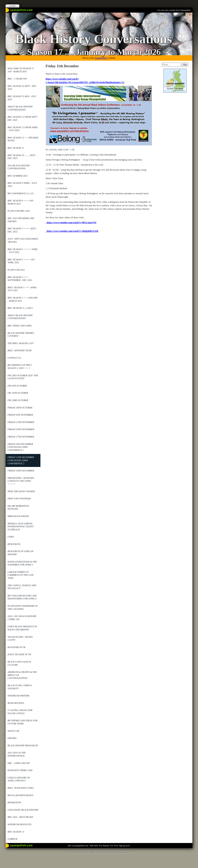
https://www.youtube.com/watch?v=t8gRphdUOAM (72, 231)
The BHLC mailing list (20, 343)
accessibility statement (118, 853)
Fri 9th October (17, 386)
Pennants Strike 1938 (20, 770)
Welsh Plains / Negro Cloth (20, 638)
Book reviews (16, 703)
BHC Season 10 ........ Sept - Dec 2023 (22, 157)
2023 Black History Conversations (19, 167)
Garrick (12, 839)
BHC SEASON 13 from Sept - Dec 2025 (23, 118)
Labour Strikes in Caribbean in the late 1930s (21, 575)
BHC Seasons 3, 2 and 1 (20, 308)
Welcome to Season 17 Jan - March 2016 (21, 70)
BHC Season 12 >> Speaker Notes (23, 139)
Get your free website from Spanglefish (174, 10)
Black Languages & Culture (19, 663)
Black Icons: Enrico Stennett (20, 687)
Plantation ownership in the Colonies (22, 607)
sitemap (73, 853)
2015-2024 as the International (17, 754)
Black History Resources (23, 745)
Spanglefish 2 (101, 58)
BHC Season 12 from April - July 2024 (23, 129)
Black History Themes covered (21, 335)
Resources (14, 544)
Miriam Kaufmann (18, 516)
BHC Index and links (20, 326)
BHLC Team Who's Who (20, 788)
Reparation (14, 802)
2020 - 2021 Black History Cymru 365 (22, 618)
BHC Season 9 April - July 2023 (22, 185)
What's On (13, 731)
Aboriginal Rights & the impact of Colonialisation (22, 675)
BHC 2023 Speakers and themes (21, 220)
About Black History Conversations (20, 108)
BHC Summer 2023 (17, 176)
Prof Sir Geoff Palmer (21, 491)
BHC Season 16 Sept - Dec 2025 (22, 88)
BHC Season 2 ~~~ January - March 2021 (23, 299)
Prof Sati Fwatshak (19, 499)
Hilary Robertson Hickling (18, 507)
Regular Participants (20, 795)
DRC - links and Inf (19, 763)
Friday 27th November (21, 437)
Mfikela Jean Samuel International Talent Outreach (20, 527)
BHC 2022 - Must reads (20, 817)
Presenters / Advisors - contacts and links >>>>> (21, 481)
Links (11, 537)
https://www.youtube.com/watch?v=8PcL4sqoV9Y (71, 223)
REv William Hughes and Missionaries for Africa (22, 597)
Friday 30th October (20, 408)
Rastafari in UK (17, 647)
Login (12, 6)
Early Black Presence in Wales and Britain (22, 628)
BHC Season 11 (16, 148)
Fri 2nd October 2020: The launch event (23, 377)
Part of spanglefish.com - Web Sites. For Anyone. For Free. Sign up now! (99, 846)
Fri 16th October (18, 393)
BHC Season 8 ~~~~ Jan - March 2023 (21, 202)
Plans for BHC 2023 (19, 211)
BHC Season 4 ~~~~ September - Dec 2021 (20, 279)
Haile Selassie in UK (19, 654)
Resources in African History (20, 553)
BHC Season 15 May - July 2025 (22, 98)
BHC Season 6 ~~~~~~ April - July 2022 (23, 251)
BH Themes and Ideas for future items (22, 722)
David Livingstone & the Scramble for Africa (22, 563)
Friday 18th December (21, 471)
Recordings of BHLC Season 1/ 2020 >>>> (20, 367)
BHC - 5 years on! (17, 79)
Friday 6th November (20, 415)
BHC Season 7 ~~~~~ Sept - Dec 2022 (22, 230)
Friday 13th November (21, 422)
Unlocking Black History (23, 810)
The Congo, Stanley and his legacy (22, 587)
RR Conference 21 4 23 (20, 193)
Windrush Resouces (20, 824)
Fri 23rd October (18, 400)
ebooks (12, 738)
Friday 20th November (21, 429)
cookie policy (85, 853)
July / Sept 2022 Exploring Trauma (23, 240)
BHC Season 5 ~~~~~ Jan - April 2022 (22, 261)
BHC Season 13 (16, 832)
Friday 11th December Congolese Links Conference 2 (21, 460)
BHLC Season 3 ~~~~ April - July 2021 (23, 289)
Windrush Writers (18, 696)
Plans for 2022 (16, 270)
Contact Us (14, 358)
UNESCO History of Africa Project (19, 779)
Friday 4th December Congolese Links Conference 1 (20, 447)
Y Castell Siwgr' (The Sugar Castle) (20, 712)
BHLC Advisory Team (20, 350)
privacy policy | (100, 853)
